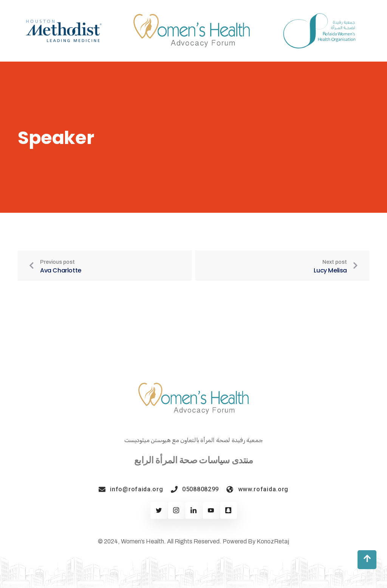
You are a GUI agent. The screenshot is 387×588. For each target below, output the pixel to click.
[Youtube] (211, 510)
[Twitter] (159, 510)
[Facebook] (176, 510)
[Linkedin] (194, 510)
